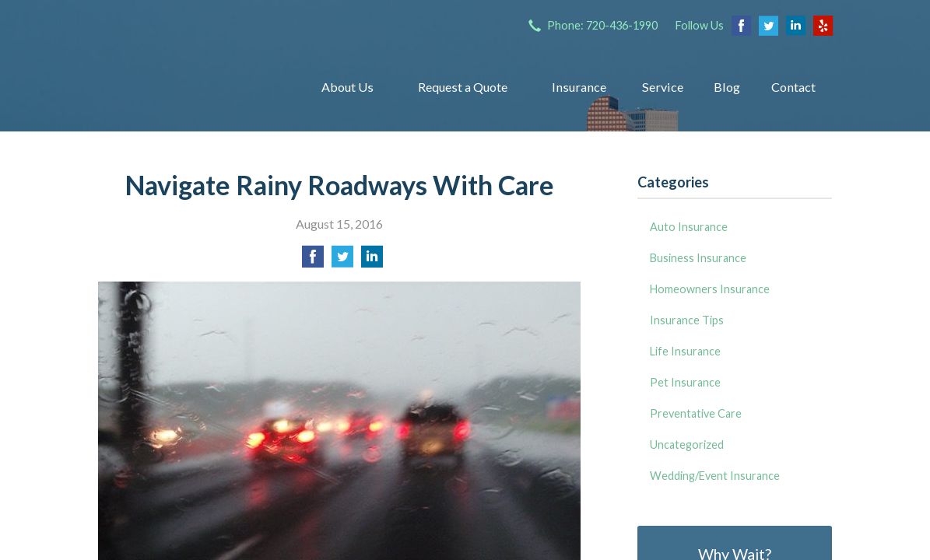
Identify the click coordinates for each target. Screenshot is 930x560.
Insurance (579, 87)
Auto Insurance (689, 227)
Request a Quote (463, 87)
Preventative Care (696, 413)
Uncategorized (687, 444)
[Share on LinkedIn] (372, 261)
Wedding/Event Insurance (715, 476)
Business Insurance (698, 258)
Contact (793, 87)
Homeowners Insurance (710, 289)
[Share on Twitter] (342, 261)
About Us (347, 87)
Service (663, 87)
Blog (727, 87)
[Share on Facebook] (313, 261)
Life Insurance (685, 351)
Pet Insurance (685, 382)
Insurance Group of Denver (190, 87)
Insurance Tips (687, 320)
